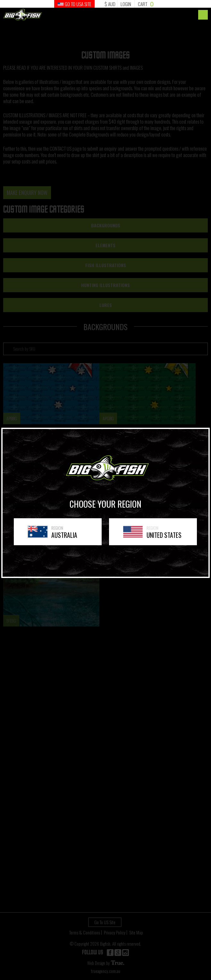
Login (126, 4)
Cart (146, 4)
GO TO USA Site (74, 4)
